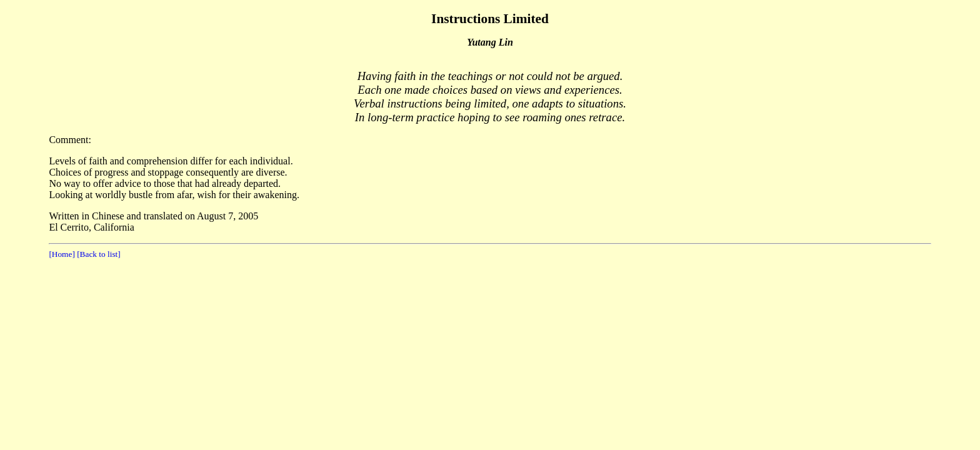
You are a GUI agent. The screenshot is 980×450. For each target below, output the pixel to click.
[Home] (62, 254)
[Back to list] (98, 254)
